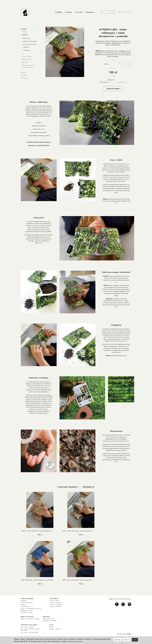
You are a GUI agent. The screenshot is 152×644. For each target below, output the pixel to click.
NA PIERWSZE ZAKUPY (120, 599)
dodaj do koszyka (113, 89)
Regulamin (24, 601)
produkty (59, 12)
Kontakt (51, 626)
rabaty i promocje (27, 616)
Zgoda (135, 640)
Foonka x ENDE (54, 601)
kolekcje (69, 12)
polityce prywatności (75, 641)
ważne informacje (27, 599)
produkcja (46, 616)
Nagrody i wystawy (55, 628)
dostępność (90, 12)
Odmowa (127, 640)
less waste (79, 12)
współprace (54, 599)
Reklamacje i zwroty (27, 610)
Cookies (23, 604)
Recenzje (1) (89, 487)
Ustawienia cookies (27, 612)
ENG (126, 12)
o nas (51, 624)
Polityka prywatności (27, 603)
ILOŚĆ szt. (107, 64)
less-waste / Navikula (27, 626)
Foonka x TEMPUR (55, 606)
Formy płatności (25, 606)
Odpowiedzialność (49, 618)
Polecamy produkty (68, 487)
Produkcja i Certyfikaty (50, 620)
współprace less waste (29, 624)
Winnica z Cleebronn (56, 604)
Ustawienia (118, 640)
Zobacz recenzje (122, 82)
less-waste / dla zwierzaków (30, 632)
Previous (42, 52)
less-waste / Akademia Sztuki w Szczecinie (30, 629)
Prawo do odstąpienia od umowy (31, 608)
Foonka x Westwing (56, 603)
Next (88, 52)
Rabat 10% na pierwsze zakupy (30, 618)
